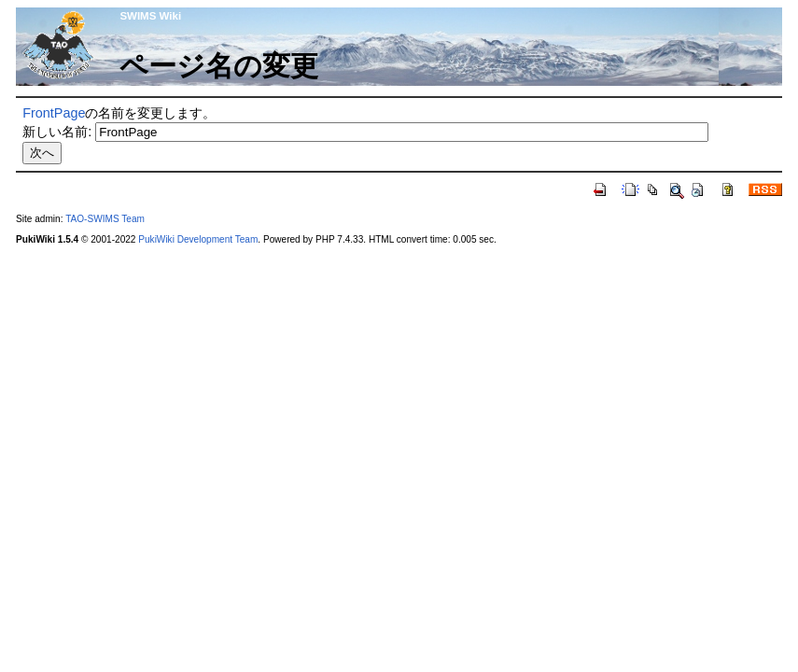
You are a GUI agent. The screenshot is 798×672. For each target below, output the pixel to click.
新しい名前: (57, 132)
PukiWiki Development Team (198, 239)
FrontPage (54, 113)
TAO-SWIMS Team (105, 219)
